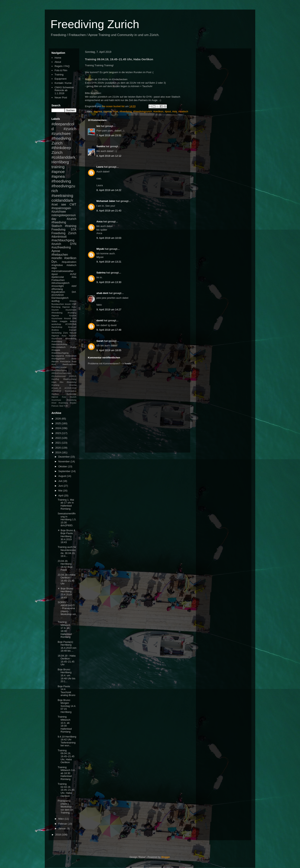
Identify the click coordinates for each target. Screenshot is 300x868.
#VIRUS (73, 376)
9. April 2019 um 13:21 (109, 262)
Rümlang (56, 307)
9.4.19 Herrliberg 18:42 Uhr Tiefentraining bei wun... (67, 741)
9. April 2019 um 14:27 (109, 310)
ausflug (55, 301)
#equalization (69, 262)
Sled (61, 406)
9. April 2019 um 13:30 (109, 282)
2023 (58, 433)
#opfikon (55, 394)
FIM (74, 318)
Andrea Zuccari (64, 330)
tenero (73, 321)
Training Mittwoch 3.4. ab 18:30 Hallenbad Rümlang (66, 773)
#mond (67, 318)
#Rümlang (57, 289)
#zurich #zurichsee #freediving (64, 133)
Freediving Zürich (64, 233)
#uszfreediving (61, 247)
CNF (74, 304)
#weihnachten (69, 364)
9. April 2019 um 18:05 (109, 350)
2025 (58, 423)
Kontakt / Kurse (63, 83)
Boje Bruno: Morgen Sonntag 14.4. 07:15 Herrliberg (67, 706)
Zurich (57, 143)
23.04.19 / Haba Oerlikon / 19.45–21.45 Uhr (66, 579)
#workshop (57, 327)
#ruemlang (63, 403)
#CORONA (71, 324)
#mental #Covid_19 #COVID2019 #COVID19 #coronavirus (64, 388)
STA (74, 230)
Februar (63, 824)
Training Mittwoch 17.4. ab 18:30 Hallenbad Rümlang (65, 629)
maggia (64, 321)
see (64, 204)
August (63, 476)
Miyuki (100, 249)
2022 (58, 438)
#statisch (183, 111)
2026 (58, 419)
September (65, 471)
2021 (58, 443)
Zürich (57, 152)
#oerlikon (158, 111)
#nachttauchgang (63, 240)
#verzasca (65, 361)
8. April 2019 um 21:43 (109, 211)
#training (71, 226)
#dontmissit (59, 237)
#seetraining (62, 195)
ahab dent (102, 293)
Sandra (101, 146)
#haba (73, 347)
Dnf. (74, 292)
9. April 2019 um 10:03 (109, 238)
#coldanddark (63, 157)
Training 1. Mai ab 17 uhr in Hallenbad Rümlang (66, 504)
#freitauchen (60, 255)
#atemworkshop (59, 344)
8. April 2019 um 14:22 (109, 190)
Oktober (63, 466)
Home (58, 58)
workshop (56, 324)
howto (128, 363)
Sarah (100, 341)
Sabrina (101, 273)
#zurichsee (59, 212)
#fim (62, 382)
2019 (58, 452)
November (64, 461)
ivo (98, 126)
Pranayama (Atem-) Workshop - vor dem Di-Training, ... (65, 807)
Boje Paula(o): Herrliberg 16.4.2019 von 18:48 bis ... (67, 646)
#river (54, 403)
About (58, 62)
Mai (61, 491)
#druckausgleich (60, 283)
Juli (61, 481)
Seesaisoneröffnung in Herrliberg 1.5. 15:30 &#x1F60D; (67, 519)
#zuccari (72, 327)
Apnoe (56, 251)
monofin (57, 258)
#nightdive (57, 265)
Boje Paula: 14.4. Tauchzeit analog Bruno (66, 691)
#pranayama (58, 356)
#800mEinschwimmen (61, 373)
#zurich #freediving (64, 221)
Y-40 (66, 406)
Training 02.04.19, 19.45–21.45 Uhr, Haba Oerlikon (66, 790)
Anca (99, 221)
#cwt (116, 111)
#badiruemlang (70, 379)
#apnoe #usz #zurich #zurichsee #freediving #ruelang (64, 310)
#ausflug (55, 379)
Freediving (58, 230)
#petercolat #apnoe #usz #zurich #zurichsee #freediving (64, 397)
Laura (100, 167)
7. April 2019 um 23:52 (109, 135)
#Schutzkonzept (59, 376)
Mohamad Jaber (106, 201)
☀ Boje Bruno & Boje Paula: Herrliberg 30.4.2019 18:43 (66, 536)
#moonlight (58, 286)
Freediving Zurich (95, 24)
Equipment (60, 79)
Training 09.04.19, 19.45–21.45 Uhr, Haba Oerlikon (66, 756)
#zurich (56, 244)
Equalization (58, 292)
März (62, 819)
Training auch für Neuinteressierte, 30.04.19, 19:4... (67, 551)
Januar (62, 828)
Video (54, 321)
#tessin (55, 361)
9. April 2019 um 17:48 (109, 330)
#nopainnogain (61, 208)
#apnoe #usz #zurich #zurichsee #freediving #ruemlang (64, 338)
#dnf (74, 286)
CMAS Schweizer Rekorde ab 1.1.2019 (64, 90)
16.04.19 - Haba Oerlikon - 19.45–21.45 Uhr (66, 660)
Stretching (57, 333)
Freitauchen (58, 280)
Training (59, 75)
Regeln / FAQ (62, 66)
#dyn (54, 268)
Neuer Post (61, 97)
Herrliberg (60, 162)
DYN (73, 244)
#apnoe (107, 111)
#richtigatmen (58, 359)
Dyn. (55, 262)
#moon (73, 301)
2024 (58, 428)
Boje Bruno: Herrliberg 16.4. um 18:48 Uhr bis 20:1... (66, 675)
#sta (175, 111)
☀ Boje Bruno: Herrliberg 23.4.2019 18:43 (66, 593)
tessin (68, 304)
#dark (54, 382)
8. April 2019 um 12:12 (109, 156)
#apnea (98, 111)
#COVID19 (57, 295)
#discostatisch (58, 347)
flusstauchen (58, 304)
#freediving (126, 111)
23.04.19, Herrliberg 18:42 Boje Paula (65, 565)
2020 (58, 448)
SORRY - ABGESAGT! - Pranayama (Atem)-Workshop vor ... (67, 610)
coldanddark (62, 200)
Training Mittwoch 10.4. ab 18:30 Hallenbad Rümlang (65, 724)
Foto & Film (61, 70)
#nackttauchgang (60, 353)
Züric (66, 333)
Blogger (165, 857)
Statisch (57, 226)
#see (74, 359)
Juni (61, 486)
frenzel (73, 333)
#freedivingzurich (143, 111)
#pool (168, 111)
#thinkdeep (61, 148)
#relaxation (71, 356)
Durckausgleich (60, 298)
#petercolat (58, 277)
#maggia (56, 350)
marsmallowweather (63, 271)
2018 (58, 835)
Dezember (64, 457)
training (58, 167)
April (61, 496)
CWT (73, 204)
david (100, 320)
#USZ (73, 274)
